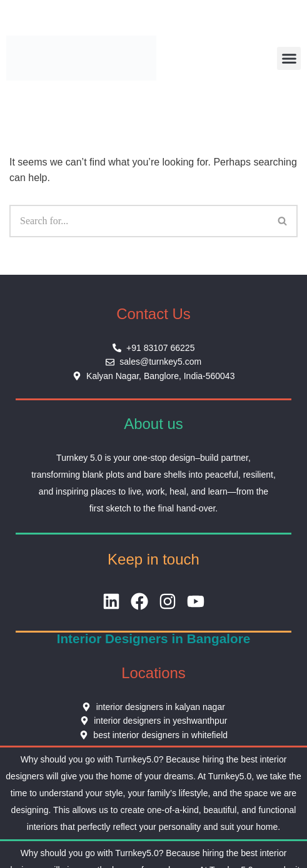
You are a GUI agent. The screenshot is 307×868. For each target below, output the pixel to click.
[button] (289, 59)
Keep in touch (153, 559)
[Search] (139, 221)
